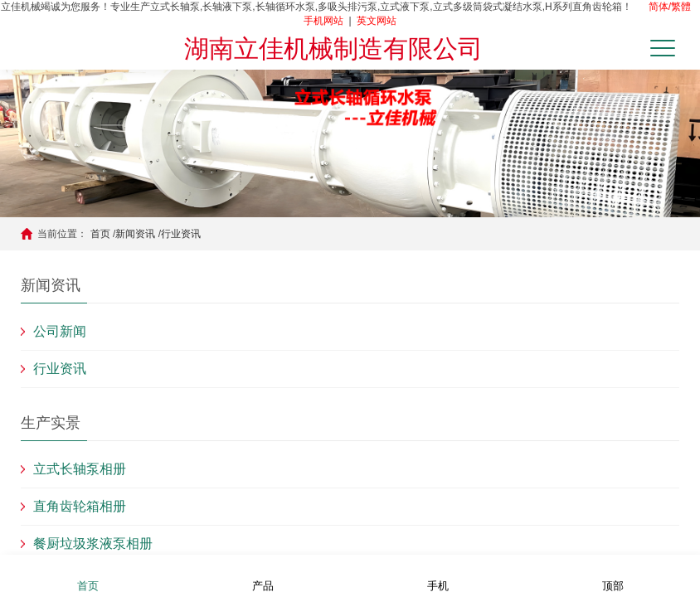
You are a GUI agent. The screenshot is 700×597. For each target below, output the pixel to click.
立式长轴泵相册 (80, 469)
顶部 (613, 575)
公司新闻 (60, 331)
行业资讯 (181, 234)
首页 (100, 234)
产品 (263, 575)
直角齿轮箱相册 (80, 506)
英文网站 (377, 21)
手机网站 (323, 21)
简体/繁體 (670, 7)
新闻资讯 (135, 234)
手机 (438, 575)
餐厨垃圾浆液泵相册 (93, 544)
